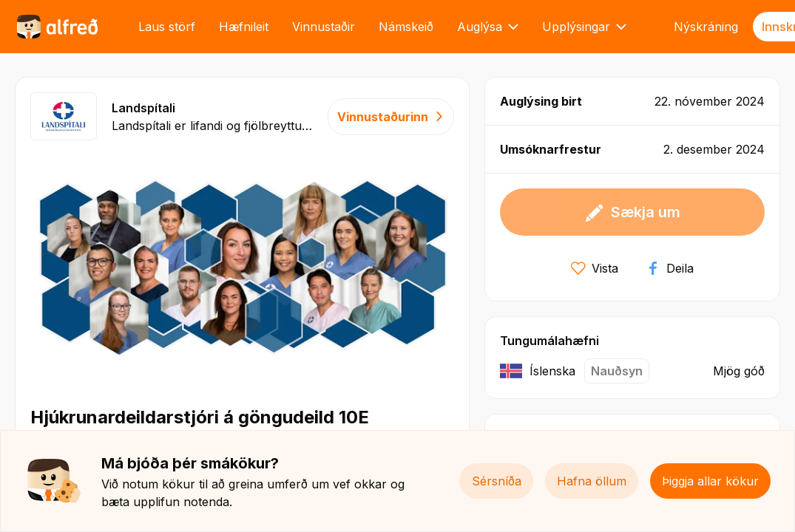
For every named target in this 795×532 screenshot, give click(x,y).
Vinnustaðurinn (391, 117)
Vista (595, 268)
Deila (670, 268)
